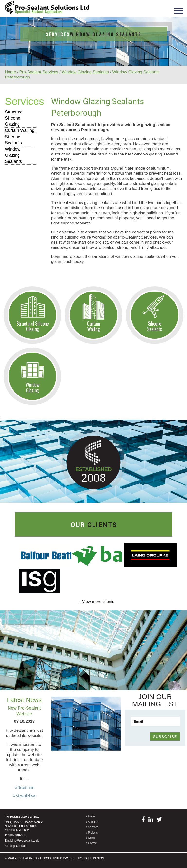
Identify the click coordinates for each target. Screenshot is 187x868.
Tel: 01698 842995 (15, 835)
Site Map (21, 846)
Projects (92, 833)
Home (10, 72)
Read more (24, 788)
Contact (91, 843)
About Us (92, 822)
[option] (93, 54)
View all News (24, 796)
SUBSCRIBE (165, 736)
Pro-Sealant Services (39, 72)
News (90, 838)
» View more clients (96, 602)
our (94, 525)
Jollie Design (93, 858)
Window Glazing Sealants (85, 72)
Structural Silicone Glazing (14, 118)
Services (24, 101)
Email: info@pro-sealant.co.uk (22, 841)
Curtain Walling (20, 130)
